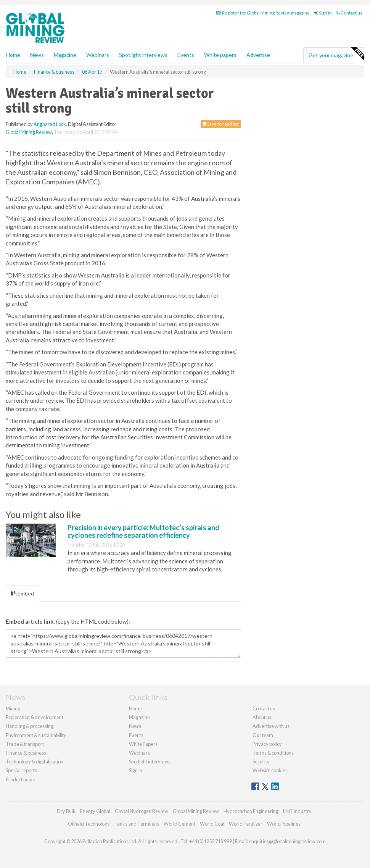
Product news (20, 779)
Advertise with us (271, 726)
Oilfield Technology (89, 824)
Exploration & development (35, 717)
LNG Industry (297, 811)
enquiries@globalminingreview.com (287, 841)
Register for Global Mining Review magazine (263, 13)
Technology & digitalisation (35, 762)
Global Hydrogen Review (142, 811)
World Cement (179, 824)
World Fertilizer (246, 824)
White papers (220, 55)
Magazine (65, 55)
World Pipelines (284, 824)
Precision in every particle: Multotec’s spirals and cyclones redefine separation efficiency (143, 531)
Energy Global (95, 811)
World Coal (212, 824)
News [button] (37, 55)
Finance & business (26, 753)
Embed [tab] (23, 593)
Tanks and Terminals (137, 824)
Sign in (323, 13)
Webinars (98, 55)
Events (186, 55)
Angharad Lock (50, 124)
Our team (263, 735)
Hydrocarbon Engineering (251, 811)
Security (261, 762)
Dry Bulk (66, 811)
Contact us (349, 13)
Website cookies (270, 770)
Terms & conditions (273, 753)
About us (262, 717)
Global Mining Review (29, 132)
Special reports (21, 770)
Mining (13, 708)
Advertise (258, 55)
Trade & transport (25, 744)
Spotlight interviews (143, 55)
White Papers (143, 744)
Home (13, 55)
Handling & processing (30, 726)
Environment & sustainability (36, 735)
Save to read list (221, 124)
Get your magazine (336, 54)
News (135, 726)
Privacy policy (267, 744)
